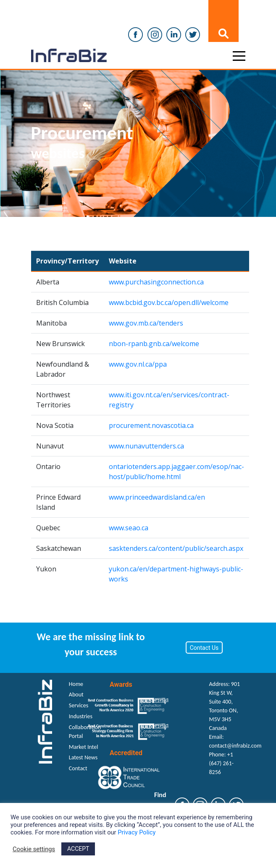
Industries (81, 716)
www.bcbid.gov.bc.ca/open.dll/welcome (169, 302)
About (76, 695)
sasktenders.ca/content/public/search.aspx (176, 548)
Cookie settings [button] (34, 849)
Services (79, 705)
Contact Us (204, 648)
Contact (78, 768)
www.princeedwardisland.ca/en (157, 497)
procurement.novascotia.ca (151, 425)
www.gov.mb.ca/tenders (146, 323)
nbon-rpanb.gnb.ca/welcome (154, 344)
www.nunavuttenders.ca (146, 446)
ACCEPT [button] (78, 849)
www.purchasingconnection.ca (156, 282)
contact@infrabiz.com (235, 746)
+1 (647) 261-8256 (222, 763)
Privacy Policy (137, 832)
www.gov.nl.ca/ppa (138, 364)
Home (76, 684)
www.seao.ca (129, 528)
